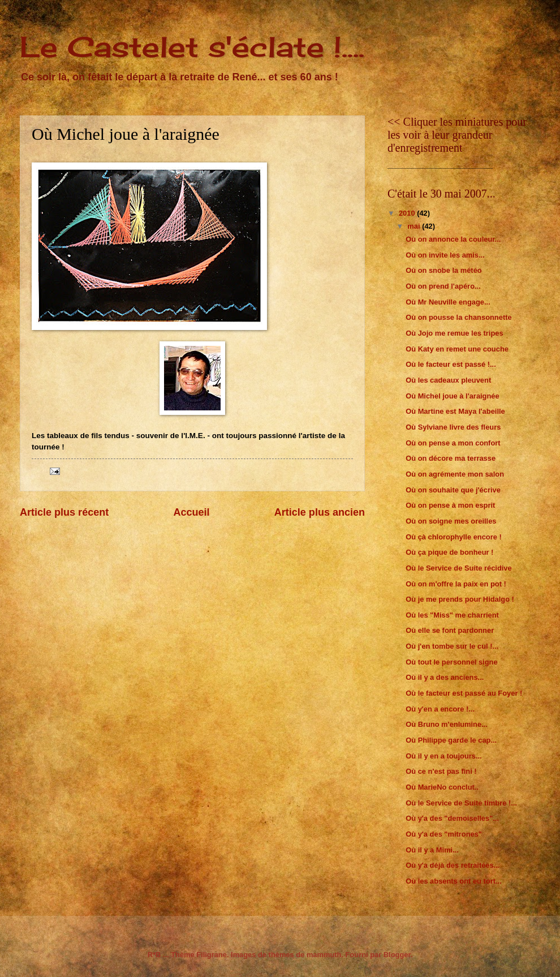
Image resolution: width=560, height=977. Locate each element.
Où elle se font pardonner (450, 630)
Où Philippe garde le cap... (451, 740)
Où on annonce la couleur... (453, 239)
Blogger (397, 955)
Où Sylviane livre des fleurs (453, 427)
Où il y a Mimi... (432, 850)
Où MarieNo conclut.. (442, 787)
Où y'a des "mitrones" (444, 834)
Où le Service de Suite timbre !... (461, 803)
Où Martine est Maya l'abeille (455, 411)
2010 (408, 213)
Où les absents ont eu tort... (454, 881)
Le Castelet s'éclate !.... (192, 47)
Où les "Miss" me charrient (452, 615)
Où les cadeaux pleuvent (448, 380)
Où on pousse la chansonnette (458, 317)
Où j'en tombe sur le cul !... (452, 646)
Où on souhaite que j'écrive (453, 490)
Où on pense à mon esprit (450, 505)
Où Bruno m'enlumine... (447, 724)
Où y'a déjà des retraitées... (453, 865)
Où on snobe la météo (444, 270)
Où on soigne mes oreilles (451, 521)
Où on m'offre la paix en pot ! (456, 584)
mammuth (324, 955)
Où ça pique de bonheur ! (449, 552)
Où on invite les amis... (445, 255)
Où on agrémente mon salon (455, 474)
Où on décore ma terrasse (451, 458)
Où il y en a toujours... (444, 756)
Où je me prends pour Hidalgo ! (460, 599)
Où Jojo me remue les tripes (454, 333)
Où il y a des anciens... (445, 677)
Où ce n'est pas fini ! (441, 771)
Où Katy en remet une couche (457, 349)
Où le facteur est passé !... (451, 364)
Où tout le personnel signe (451, 662)
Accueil (191, 512)
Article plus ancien (320, 512)
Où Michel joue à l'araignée (452, 396)
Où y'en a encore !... (440, 709)
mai (415, 226)
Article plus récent (64, 512)
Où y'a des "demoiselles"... (452, 818)
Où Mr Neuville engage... (448, 302)
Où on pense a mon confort (453, 443)
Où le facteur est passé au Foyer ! (464, 693)
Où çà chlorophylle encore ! (454, 537)
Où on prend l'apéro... (443, 286)
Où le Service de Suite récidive (459, 568)
